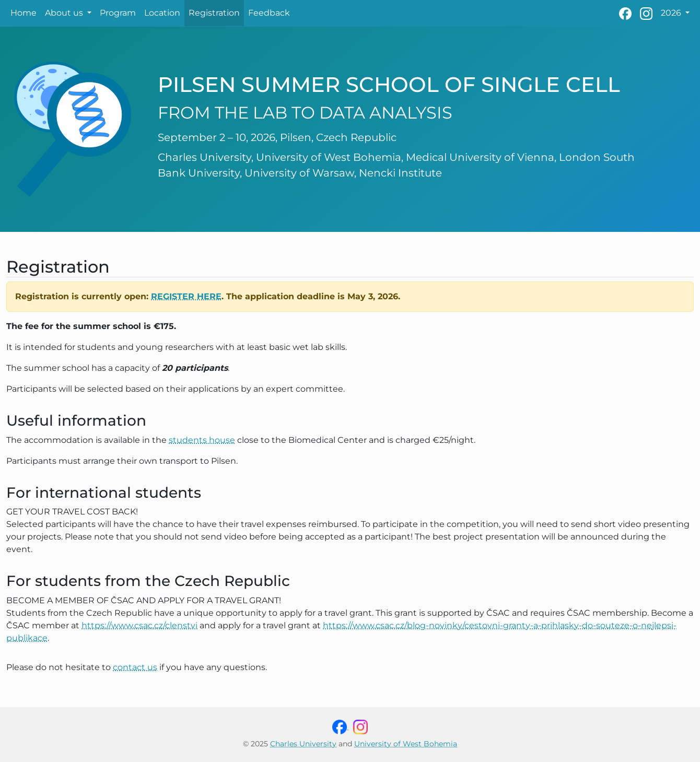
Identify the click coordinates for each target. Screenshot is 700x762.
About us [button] (65, 13)
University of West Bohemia (406, 744)
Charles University (303, 744)
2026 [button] (672, 13)
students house (202, 440)
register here (186, 296)
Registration (214, 13)
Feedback (269, 13)
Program (118, 13)
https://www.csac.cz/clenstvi (139, 625)
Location (162, 13)
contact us (135, 667)
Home (24, 13)
